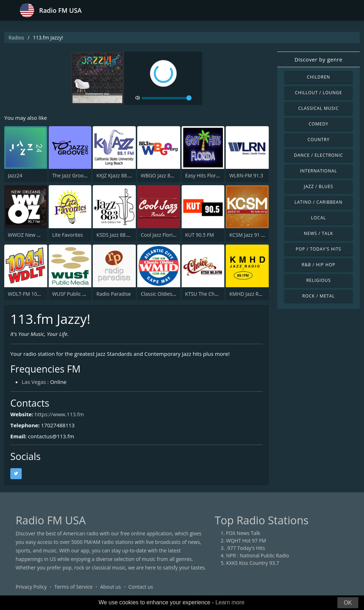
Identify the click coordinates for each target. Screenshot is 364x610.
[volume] (167, 98)
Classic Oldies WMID (164, 294)
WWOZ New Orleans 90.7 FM (41, 235)
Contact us (141, 587)
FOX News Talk (243, 533)
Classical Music (318, 108)
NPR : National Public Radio (258, 555)
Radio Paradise (114, 294)
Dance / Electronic (318, 155)
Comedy (318, 124)
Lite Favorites (68, 235)
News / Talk (318, 233)
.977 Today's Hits (246, 548)
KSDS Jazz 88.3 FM (117, 235)
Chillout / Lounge (319, 93)
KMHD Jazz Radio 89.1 (255, 294)
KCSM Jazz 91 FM (249, 235)
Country (318, 140)
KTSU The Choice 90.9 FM (214, 294)
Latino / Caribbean (319, 202)
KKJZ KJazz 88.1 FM (118, 175)
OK (348, 603)
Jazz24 (15, 175)
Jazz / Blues (319, 186)
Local (318, 218)
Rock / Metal (318, 296)
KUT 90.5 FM (200, 235)
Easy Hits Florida (204, 175)
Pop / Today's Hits (318, 249)
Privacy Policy (31, 587)
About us (111, 587)
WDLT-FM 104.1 (26, 294)
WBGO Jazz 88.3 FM (163, 175)
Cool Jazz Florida (160, 235)
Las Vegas (34, 382)
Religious (318, 280)
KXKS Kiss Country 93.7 (253, 563)
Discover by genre (318, 59)
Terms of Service (74, 587)
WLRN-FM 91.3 (246, 175)
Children (318, 77)
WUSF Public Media (74, 294)
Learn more (230, 602)
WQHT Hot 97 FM (246, 541)
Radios (16, 38)
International (318, 171)
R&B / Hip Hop (319, 265)
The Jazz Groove (71, 175)
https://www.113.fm (59, 414)
